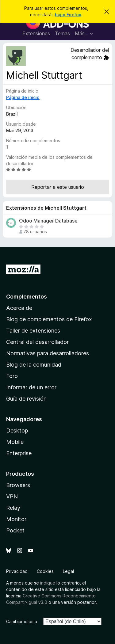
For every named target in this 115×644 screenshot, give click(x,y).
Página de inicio (23, 97)
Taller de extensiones (33, 331)
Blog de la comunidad (34, 365)
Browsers (18, 485)
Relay (13, 508)
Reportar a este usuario (58, 187)
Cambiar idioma (22, 621)
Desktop (17, 431)
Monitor (16, 519)
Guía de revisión (26, 399)
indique (48, 583)
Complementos (27, 297)
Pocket (15, 530)
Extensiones (36, 33)
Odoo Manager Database (48, 221)
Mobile (15, 442)
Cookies (45, 571)
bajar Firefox (68, 15)
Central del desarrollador (37, 342)
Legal (68, 571)
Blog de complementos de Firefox (49, 319)
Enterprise (19, 453)
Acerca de (19, 308)
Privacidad (17, 571)
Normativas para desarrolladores (48, 353)
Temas (62, 33)
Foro (12, 376)
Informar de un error (31, 387)
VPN (12, 496)
